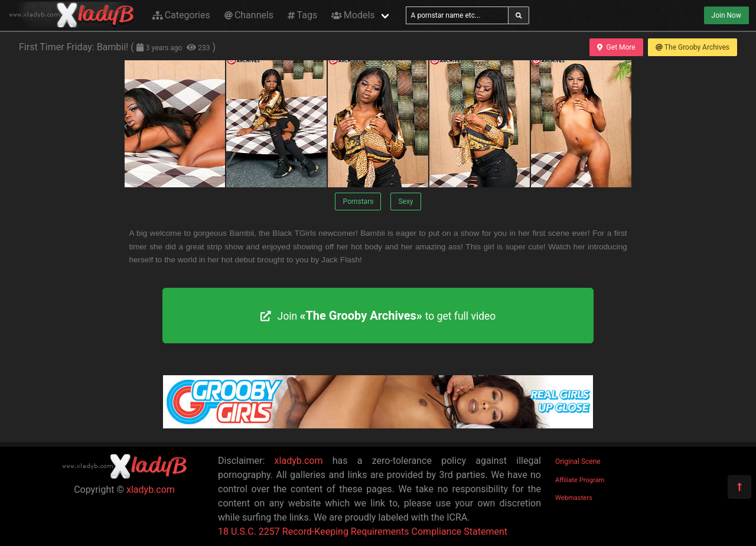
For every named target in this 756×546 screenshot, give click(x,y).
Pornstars (358, 201)
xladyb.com (151, 490)
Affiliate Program (580, 480)
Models (353, 15)
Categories (181, 15)
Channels (249, 15)
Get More (616, 47)
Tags (302, 15)
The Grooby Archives (693, 47)
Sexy (405, 201)
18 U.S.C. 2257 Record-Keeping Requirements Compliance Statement (363, 532)
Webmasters (574, 498)
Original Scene (578, 461)
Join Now (726, 15)
